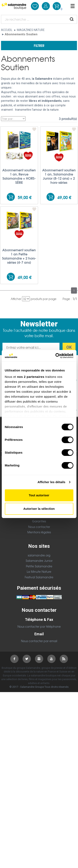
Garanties (39, 521)
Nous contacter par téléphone (39, 626)
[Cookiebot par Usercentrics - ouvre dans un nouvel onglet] (56, 356)
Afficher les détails (51, 482)
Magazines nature (31, 30)
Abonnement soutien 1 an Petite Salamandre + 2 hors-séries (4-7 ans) (19, 256)
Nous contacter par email (39, 641)
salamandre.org (39, 555)
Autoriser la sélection (39, 509)
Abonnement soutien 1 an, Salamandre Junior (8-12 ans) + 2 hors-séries (59, 176)
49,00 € (64, 197)
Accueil (7, 30)
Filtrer (39, 45)
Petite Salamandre (39, 566)
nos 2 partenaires (31, 377)
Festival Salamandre (39, 577)
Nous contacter (39, 527)
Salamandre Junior (39, 561)
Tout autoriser (39, 495)
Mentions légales (39, 532)
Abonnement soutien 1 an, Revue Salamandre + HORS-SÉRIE (19, 176)
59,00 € (25, 197)
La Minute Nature (39, 572)
